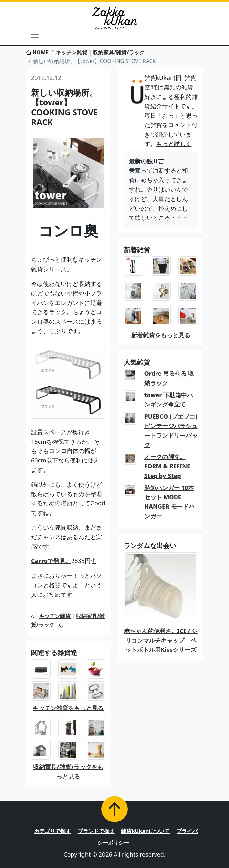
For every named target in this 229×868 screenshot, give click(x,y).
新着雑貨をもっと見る (161, 335)
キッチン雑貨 (72, 52)
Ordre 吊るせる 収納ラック (169, 378)
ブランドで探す (96, 831)
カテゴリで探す (52, 831)
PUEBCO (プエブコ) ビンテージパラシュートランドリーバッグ (171, 430)
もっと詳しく (174, 144)
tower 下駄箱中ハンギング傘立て (169, 400)
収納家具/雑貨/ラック (119, 52)
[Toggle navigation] (35, 37)
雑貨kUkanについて (145, 831)
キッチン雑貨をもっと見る (68, 708)
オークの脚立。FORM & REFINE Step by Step (167, 466)
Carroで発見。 (51, 561)
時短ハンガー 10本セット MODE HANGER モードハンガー (169, 502)
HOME (37, 52)
